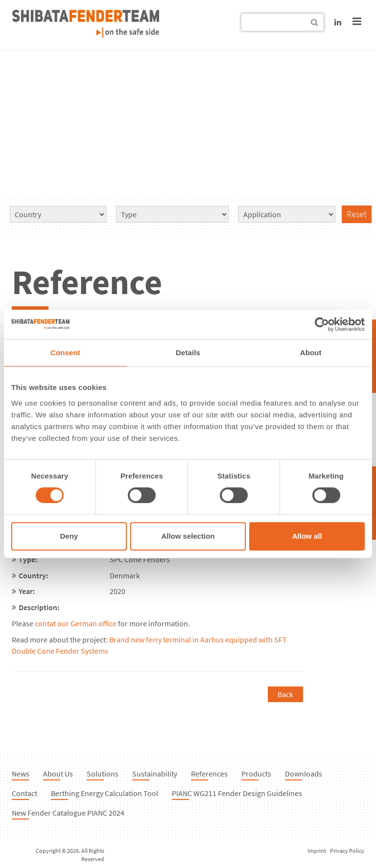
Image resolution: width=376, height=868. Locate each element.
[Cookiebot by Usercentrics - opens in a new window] (322, 324)
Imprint (317, 851)
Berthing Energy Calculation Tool (105, 793)
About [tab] (311, 353)
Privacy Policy (347, 851)
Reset (357, 214)
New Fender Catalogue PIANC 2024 (68, 813)
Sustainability (155, 774)
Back (285, 694)
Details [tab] (188, 353)
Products (256, 774)
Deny (69, 536)
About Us (58, 774)
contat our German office (76, 623)
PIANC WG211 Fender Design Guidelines (237, 793)
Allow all (307, 536)
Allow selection (188, 536)
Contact (24, 793)
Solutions (103, 774)
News (21, 774)
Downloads (304, 774)
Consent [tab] (65, 353)
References (209, 774)
